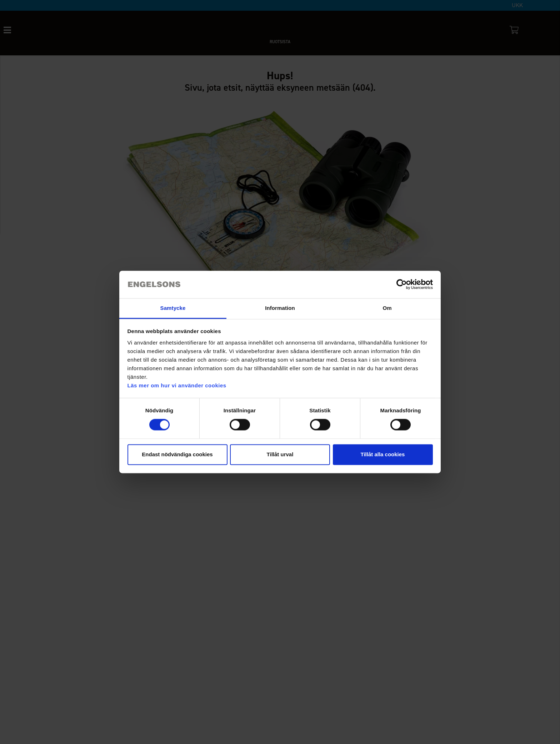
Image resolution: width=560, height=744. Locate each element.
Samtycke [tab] (173, 308)
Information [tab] (280, 308)
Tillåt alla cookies (383, 454)
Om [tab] (387, 308)
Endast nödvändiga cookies (177, 454)
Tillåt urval (280, 454)
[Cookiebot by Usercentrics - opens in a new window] (402, 285)
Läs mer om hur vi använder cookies (177, 385)
